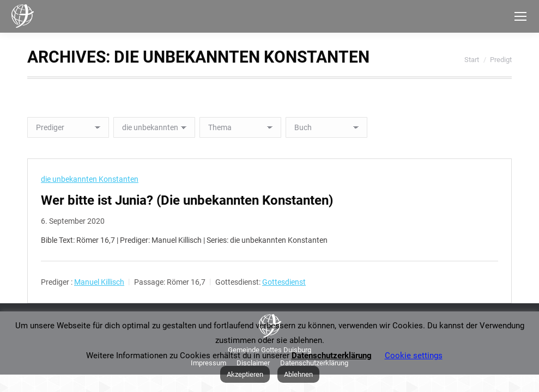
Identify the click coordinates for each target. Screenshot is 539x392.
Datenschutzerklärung (332, 356)
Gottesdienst (284, 282)
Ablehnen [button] (298, 374)
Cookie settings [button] (414, 356)
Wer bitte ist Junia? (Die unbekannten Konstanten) (187, 200)
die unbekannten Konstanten (90, 179)
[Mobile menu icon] (520, 16)
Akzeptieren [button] (245, 374)
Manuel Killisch (99, 282)
